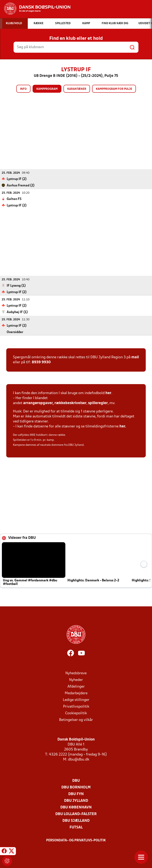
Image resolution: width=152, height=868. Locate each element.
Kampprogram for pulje (114, 89)
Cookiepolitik (76, 713)
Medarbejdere (76, 693)
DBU (76, 781)
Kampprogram (47, 89)
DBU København (76, 807)
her (108, 393)
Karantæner (77, 89)
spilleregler (98, 403)
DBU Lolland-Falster (76, 814)
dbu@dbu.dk (79, 759)
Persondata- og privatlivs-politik (76, 840)
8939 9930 (41, 362)
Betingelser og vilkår (76, 720)
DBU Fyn (76, 794)
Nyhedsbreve (76, 673)
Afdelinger (76, 686)
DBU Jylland (76, 801)
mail (135, 357)
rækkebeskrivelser (70, 403)
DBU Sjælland (76, 821)
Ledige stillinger (76, 700)
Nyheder (76, 680)
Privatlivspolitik (76, 706)
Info (23, 89)
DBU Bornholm (76, 787)
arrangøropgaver (38, 403)
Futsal (76, 827)
